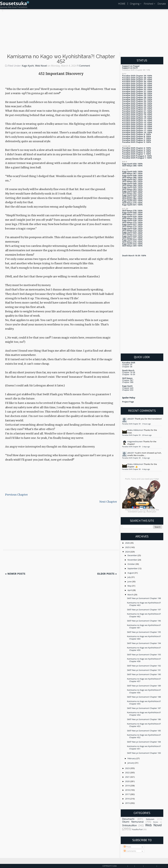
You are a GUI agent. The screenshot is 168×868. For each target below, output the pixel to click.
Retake (156, 822)
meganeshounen (135, 441)
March (131, 595)
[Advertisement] (84, 32)
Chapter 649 (128, 388)
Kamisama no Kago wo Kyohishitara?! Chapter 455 (144, 702)
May (130, 586)
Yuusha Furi (137, 829)
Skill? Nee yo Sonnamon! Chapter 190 (144, 674)
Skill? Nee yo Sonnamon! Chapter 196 (144, 621)
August (131, 573)
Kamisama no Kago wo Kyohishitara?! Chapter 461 (144, 626)
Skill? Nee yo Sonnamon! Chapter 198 (144, 598)
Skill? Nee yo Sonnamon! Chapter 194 (144, 643)
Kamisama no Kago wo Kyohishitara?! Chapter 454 (144, 714)
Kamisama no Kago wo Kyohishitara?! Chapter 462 (144, 615)
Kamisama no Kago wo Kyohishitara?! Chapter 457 (144, 680)
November (133, 560)
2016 (128, 799)
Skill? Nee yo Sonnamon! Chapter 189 (144, 686)
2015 (128, 803)
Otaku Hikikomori (135, 430)
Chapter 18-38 (129, 372)
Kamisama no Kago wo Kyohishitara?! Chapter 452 (61, 59)
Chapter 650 (128, 390)
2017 (128, 794)
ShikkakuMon (130, 825)
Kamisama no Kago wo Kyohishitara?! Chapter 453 (144, 725)
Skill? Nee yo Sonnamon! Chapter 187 (144, 708)
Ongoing (135, 4)
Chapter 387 (128, 380)
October (131, 564)
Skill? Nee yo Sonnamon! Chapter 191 (144, 670)
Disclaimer (162, 866)
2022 (128, 773)
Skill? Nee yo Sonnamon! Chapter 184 (144, 742)
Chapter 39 (127, 365)
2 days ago (146, 447)
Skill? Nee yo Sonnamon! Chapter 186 (144, 719)
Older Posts (107, 574)
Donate (162, 4)
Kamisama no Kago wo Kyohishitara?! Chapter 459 (144, 649)
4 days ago (146, 458)
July (129, 577)
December (132, 555)
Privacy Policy (150, 866)
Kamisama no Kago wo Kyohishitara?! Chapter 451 (144, 747)
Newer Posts (15, 574)
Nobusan (150, 819)
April (130, 590)
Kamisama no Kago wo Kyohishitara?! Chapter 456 (144, 691)
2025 (128, 547)
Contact (139, 866)
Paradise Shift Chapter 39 (132, 424)
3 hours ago (146, 424)
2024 (128, 552)
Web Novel (41, 66)
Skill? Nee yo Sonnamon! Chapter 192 (144, 666)
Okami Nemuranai (133, 822)
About (131, 866)
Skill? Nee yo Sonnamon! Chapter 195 (144, 632)
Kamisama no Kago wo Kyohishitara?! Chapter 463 (144, 604)
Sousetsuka (13, 3)
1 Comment (84, 66)
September (133, 568)
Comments (130, 851)
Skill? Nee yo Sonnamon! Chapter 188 (144, 697)
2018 (128, 790)
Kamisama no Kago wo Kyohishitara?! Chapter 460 (144, 638)
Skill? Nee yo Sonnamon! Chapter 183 (144, 753)
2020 (128, 781)
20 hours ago (147, 435)
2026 (128, 543)
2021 (128, 777)
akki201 (131, 419)
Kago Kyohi (28, 66)
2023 (128, 768)
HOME (122, 4)
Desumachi (128, 819)
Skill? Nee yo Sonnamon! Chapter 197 (144, 610)
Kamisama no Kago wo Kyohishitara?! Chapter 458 (144, 660)
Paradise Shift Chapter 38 (132, 447)
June (130, 582)
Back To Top (6, 866)
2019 (128, 786)
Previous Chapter (16, 495)
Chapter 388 (128, 382)
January (131, 763)
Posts (127, 847)
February (132, 758)
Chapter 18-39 (129, 374)
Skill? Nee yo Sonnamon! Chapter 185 (144, 731)
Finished (148, 4)
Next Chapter (108, 502)
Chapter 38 (127, 367)
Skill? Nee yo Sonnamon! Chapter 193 (144, 655)
